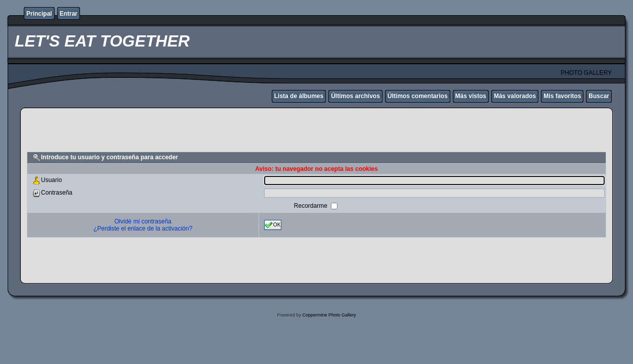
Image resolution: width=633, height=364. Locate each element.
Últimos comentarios (418, 96)
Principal (39, 14)
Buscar (599, 96)
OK (273, 225)
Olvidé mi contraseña (143, 221)
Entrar (69, 14)
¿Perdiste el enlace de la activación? (143, 229)
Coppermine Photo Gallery (329, 315)
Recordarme (311, 206)
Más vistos (471, 96)
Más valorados (515, 96)
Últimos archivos (355, 96)
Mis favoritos (562, 96)
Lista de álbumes (299, 96)
